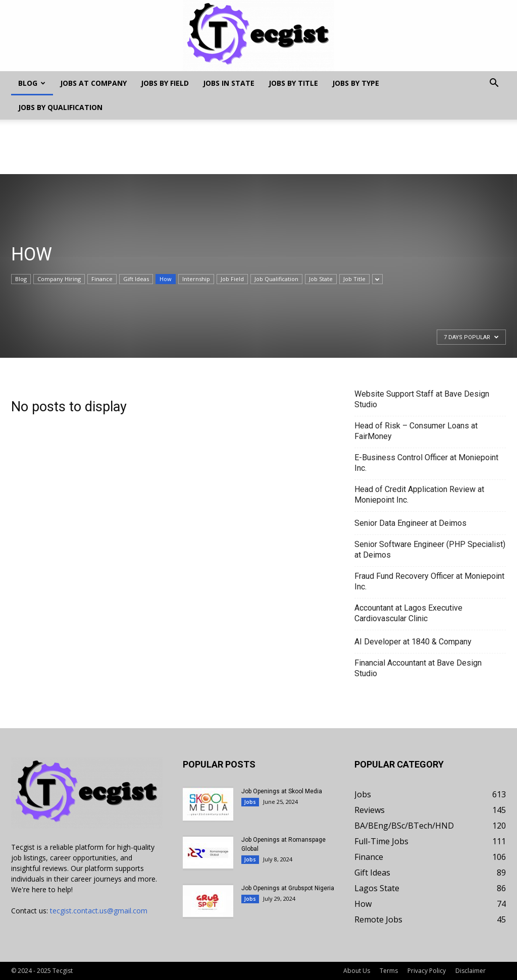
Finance (102, 279)
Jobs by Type (356, 83)
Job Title (354, 279)
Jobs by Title (293, 83)
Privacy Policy (427, 971)
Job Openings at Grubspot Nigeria (288, 888)
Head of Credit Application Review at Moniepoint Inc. (419, 495)
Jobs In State (229, 83)
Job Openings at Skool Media (282, 791)
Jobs (250, 802)
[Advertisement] (258, 147)
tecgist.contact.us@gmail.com (99, 911)
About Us (357, 971)
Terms (389, 971)
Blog (32, 83)
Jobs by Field (165, 83)
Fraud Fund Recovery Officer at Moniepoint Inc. (429, 581)
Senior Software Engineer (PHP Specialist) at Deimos (430, 550)
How (166, 279)
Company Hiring (59, 279)
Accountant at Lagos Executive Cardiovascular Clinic (408, 613)
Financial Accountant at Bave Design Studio (418, 668)
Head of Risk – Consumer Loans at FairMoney (416, 431)
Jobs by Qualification (60, 107)
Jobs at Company (93, 83)
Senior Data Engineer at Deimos (410, 523)
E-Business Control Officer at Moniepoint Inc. (426, 463)
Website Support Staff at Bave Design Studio (422, 399)
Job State (321, 279)
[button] (494, 84)
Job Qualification (276, 279)
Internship (196, 279)
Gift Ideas (136, 279)
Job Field (232, 279)
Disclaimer (471, 971)
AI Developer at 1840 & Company (413, 642)
